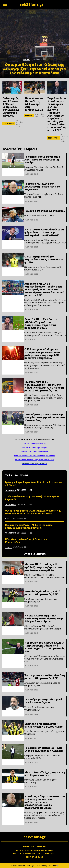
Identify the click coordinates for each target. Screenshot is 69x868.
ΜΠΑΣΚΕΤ (29, 115)
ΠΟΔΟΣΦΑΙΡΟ (8, 123)
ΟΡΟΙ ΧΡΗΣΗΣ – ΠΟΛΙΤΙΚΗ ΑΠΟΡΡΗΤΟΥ (35, 850)
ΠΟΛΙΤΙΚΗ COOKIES (48, 853)
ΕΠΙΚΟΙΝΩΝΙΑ (27, 847)
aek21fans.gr (35, 837)
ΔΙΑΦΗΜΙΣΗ (43, 847)
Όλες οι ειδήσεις (35, 554)
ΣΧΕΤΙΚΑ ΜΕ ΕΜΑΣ (35, 857)
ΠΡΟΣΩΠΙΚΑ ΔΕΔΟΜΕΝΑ (24, 853)
